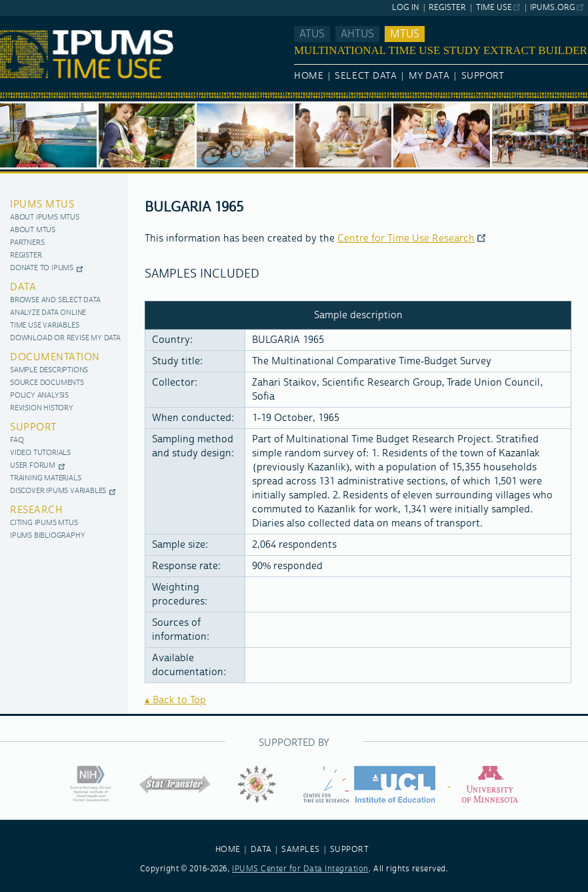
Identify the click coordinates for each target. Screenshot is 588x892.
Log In (406, 8)
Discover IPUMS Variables (58, 491)
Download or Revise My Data (65, 339)
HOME (228, 850)
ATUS (312, 34)
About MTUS (33, 231)
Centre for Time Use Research (406, 239)
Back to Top (179, 700)
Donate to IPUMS (42, 269)
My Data (429, 76)
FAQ (17, 441)
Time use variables (44, 326)
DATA (261, 850)
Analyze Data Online (48, 313)
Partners (27, 243)
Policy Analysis (39, 396)
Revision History (42, 409)
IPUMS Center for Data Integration (300, 869)
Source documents (47, 383)
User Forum (33, 466)
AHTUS (357, 34)
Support (483, 76)
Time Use (494, 8)
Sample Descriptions (49, 371)
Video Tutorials (40, 453)
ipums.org (552, 8)
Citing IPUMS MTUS (44, 523)
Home (309, 76)
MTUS (405, 34)
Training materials (45, 479)
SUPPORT (350, 850)
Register (447, 8)
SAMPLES (301, 850)
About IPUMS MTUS (45, 218)
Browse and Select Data (55, 301)
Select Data (366, 76)
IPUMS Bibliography (47, 536)
